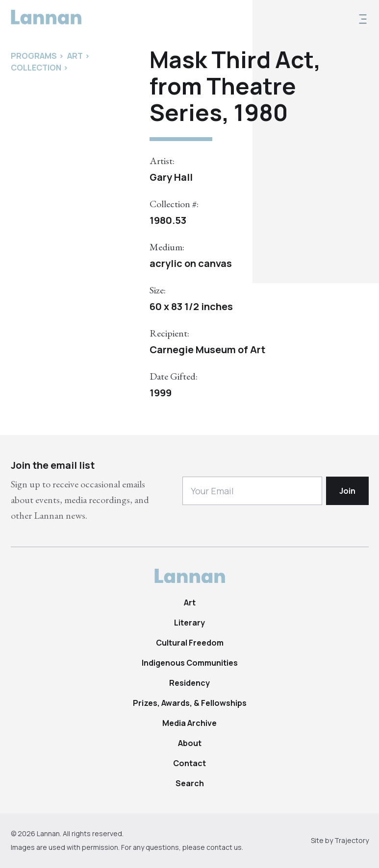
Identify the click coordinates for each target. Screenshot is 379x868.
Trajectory (352, 840)
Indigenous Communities (190, 663)
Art (190, 603)
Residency (189, 683)
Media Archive (189, 723)
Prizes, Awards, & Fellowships (190, 703)
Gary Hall (171, 177)
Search (190, 783)
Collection (36, 68)
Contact (189, 763)
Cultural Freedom (190, 643)
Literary (189, 623)
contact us (224, 847)
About (190, 743)
